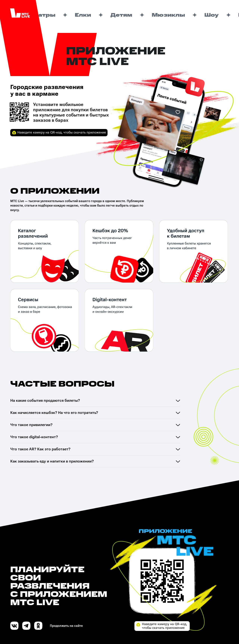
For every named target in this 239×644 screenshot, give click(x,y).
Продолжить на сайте (66, 626)
